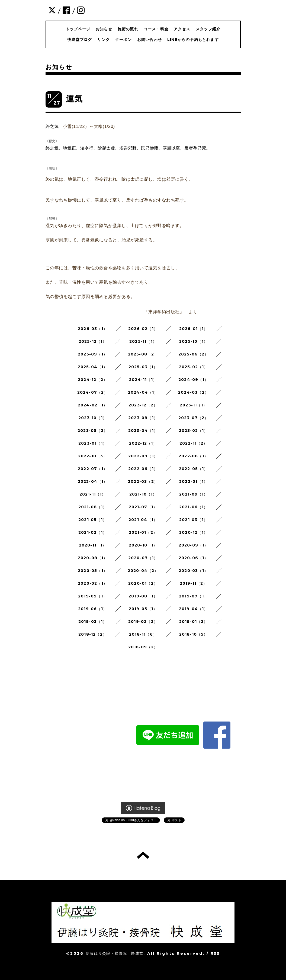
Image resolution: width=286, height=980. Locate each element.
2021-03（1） (193, 520)
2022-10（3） (93, 456)
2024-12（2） (93, 380)
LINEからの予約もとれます (193, 40)
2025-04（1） (93, 367)
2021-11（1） (93, 494)
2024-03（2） (193, 392)
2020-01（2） (143, 583)
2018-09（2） (143, 647)
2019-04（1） (194, 609)
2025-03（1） (143, 367)
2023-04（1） (143, 431)
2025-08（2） (143, 354)
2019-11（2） (194, 583)
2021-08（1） (93, 507)
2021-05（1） (93, 520)
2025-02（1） (194, 367)
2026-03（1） (93, 329)
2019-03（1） (93, 622)
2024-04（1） (143, 392)
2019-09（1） (93, 596)
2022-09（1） (143, 456)
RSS (215, 953)
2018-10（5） (194, 634)
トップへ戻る (143, 855)
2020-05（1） (93, 571)
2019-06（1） (93, 609)
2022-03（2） (143, 481)
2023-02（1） (194, 431)
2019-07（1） (193, 596)
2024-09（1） (193, 380)
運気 (74, 99)
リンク (104, 40)
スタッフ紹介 (208, 29)
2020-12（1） (193, 532)
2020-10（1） (143, 545)
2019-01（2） (194, 622)
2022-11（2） (194, 443)
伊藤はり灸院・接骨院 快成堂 (115, 953)
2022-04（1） (93, 481)
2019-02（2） (143, 622)
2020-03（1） (193, 571)
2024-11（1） (143, 380)
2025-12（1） (93, 341)
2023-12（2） (143, 405)
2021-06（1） (194, 507)
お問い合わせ (150, 40)
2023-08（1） (143, 418)
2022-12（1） (143, 443)
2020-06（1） (194, 558)
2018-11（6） (143, 634)
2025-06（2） (194, 354)
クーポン (123, 40)
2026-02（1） (143, 329)
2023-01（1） (93, 443)
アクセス (182, 29)
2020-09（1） (194, 545)
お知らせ (104, 29)
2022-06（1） (143, 469)
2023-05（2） (93, 431)
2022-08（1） (193, 456)
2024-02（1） (93, 405)
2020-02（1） (93, 583)
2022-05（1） (194, 469)
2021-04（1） (143, 520)
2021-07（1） (143, 507)
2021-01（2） (143, 532)
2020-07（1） (143, 558)
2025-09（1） (93, 354)
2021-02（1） (93, 532)
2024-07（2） (93, 392)
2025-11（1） (143, 341)
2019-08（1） (143, 596)
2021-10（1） (143, 494)
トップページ (78, 29)
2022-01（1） (193, 481)
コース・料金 (156, 29)
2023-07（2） (194, 418)
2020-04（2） (143, 571)
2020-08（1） (93, 558)
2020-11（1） (93, 545)
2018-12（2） (93, 634)
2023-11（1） (193, 405)
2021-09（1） (194, 494)
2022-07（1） (93, 469)
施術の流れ (128, 29)
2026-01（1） (194, 329)
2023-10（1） (93, 418)
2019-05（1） (143, 609)
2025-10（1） (193, 341)
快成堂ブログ (80, 40)
